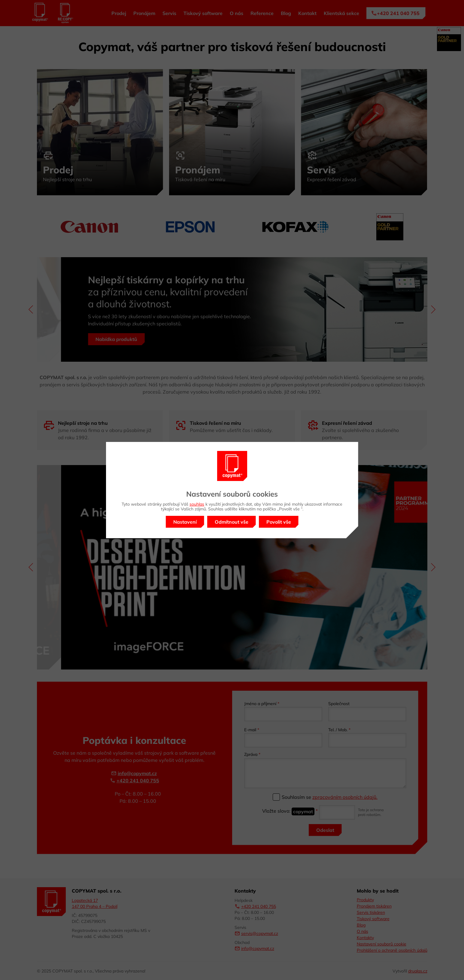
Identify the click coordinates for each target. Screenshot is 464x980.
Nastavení (185, 522)
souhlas (197, 504)
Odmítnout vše (232, 522)
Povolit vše (279, 522)
